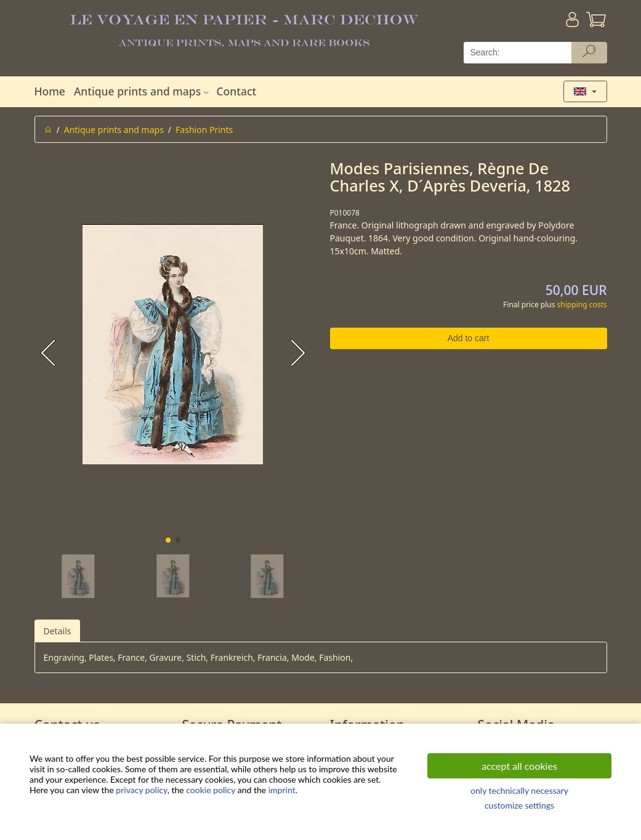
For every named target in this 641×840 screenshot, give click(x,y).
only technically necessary (519, 790)
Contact (236, 91)
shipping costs (582, 305)
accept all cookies (519, 766)
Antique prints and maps (143, 91)
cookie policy (211, 790)
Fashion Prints (204, 130)
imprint (282, 790)
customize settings (519, 805)
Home (50, 91)
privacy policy (141, 790)
